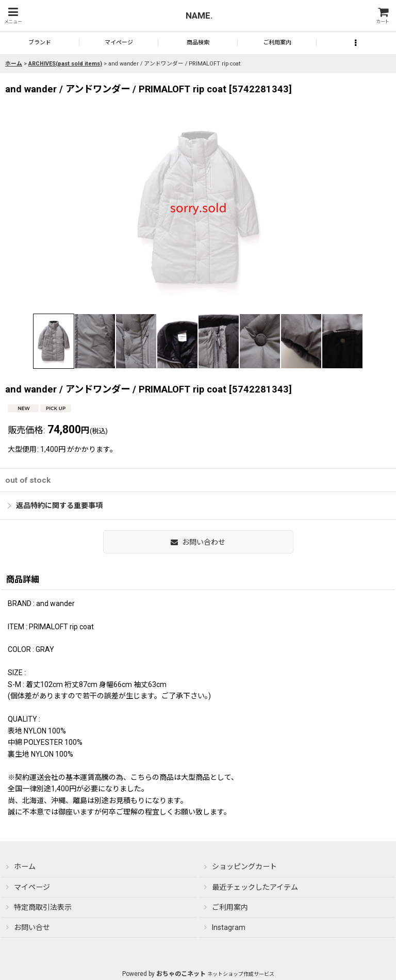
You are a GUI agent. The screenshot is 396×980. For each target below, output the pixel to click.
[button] (13, 16)
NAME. (199, 15)
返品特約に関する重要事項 (55, 505)
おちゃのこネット (181, 974)
